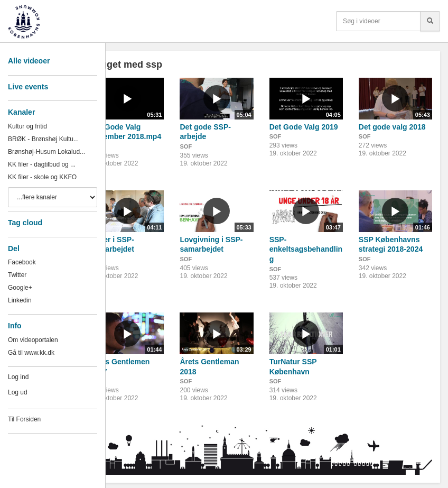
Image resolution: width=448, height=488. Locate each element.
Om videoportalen (33, 340)
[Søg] (430, 21)
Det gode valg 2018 (392, 127)
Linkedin (20, 300)
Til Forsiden (24, 419)
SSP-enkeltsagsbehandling (306, 249)
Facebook (22, 262)
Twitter (17, 275)
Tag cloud (25, 223)
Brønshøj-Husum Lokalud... (46, 152)
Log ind (18, 377)
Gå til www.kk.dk (31, 353)
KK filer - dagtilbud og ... (42, 164)
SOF (186, 146)
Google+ (20, 288)
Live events (28, 87)
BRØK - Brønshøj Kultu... (43, 139)
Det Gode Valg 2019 (304, 127)
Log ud (18, 392)
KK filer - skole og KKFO (42, 177)
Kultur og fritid (27, 126)
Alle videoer (29, 61)
